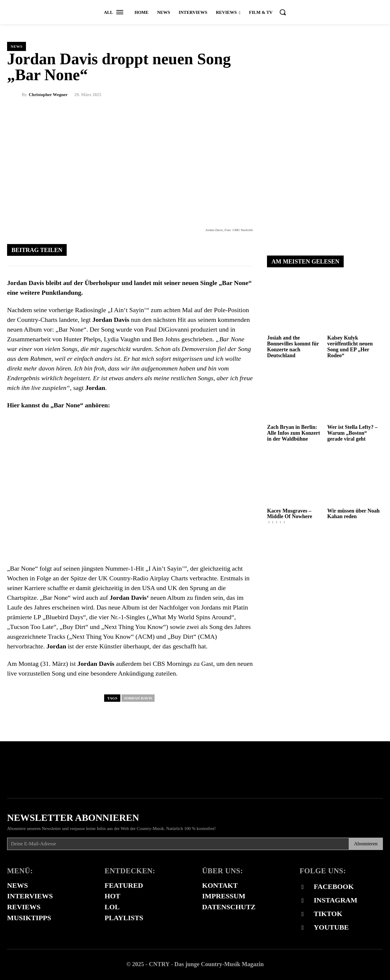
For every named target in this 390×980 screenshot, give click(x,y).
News (17, 47)
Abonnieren (366, 844)
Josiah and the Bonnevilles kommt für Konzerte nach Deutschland (293, 346)
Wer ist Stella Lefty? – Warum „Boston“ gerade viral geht (352, 433)
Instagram (336, 900)
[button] (283, 12)
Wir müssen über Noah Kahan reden (353, 514)
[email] (178, 844)
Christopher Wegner (48, 95)
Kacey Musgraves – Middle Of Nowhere (290, 514)
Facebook (334, 887)
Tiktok (328, 914)
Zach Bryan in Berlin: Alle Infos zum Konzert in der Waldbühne (293, 433)
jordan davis (138, 698)
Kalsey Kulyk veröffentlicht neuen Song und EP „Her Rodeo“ (350, 346)
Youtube (331, 927)
